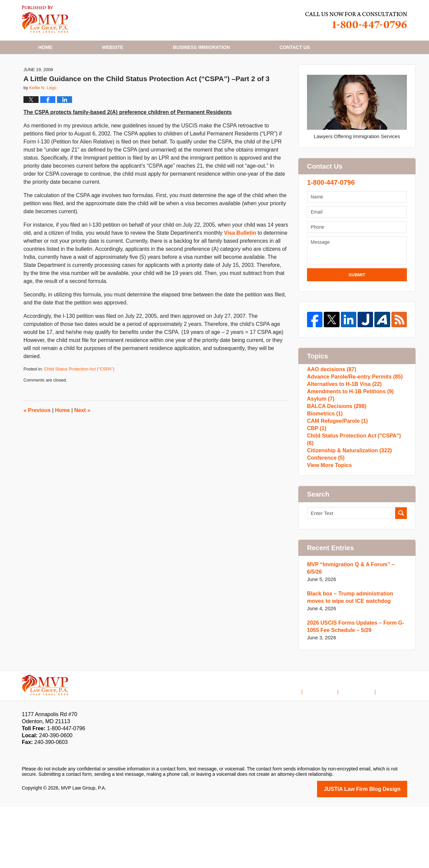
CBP (316, 490)
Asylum (320, 447)
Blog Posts (396, 748)
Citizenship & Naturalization (347, 511)
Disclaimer (330, 748)
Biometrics (324, 469)
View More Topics (328, 533)
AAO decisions (330, 404)
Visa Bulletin (241, 266)
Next (82, 443)
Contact (295, 47)
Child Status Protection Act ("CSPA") (79, 402)
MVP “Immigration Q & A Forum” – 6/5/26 (356, 634)
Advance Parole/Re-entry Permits (352, 415)
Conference (325, 522)
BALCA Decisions (335, 458)
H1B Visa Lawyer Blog (45, 19)
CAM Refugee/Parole (335, 479)
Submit (357, 308)
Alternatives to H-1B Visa (342, 426)
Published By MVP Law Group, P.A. (356, 20)
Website (113, 47)
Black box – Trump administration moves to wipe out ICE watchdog (356, 659)
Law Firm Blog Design (375, 851)
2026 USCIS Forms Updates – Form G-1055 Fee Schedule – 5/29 (353, 688)
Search (401, 583)
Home (45, 47)
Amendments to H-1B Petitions (348, 436)
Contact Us (363, 748)
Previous (37, 443)
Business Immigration (201, 47)
